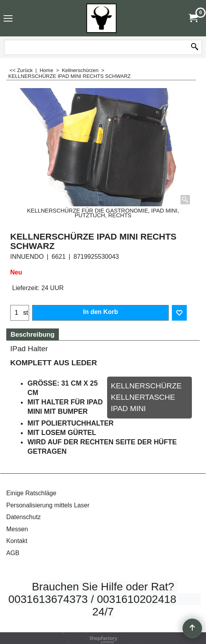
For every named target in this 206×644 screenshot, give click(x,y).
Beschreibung (33, 335)
